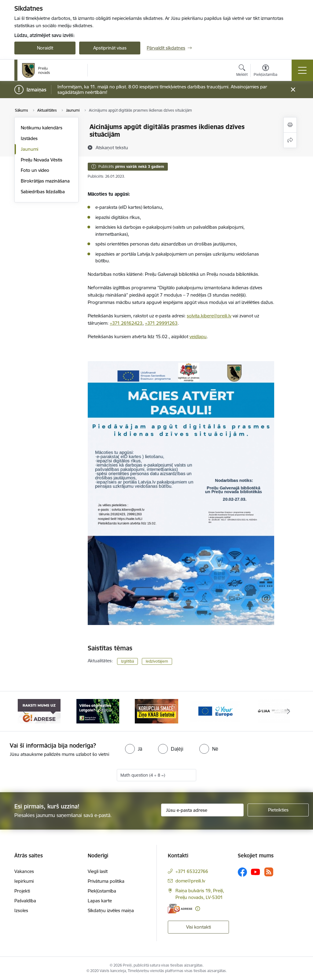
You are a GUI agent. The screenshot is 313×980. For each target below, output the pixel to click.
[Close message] (293, 90)
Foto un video (35, 170)
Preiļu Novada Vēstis (42, 160)
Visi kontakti (199, 927)
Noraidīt (45, 48)
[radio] (134, 749)
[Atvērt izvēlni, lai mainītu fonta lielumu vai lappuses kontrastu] (265, 71)
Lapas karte (100, 901)
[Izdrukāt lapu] (290, 125)
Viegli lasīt (98, 871)
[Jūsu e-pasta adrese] (202, 810)
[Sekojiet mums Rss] (269, 872)
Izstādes (29, 138)
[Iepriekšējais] (24, 711)
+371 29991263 (161, 323)
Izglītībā (127, 661)
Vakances (24, 871)
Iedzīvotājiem (157, 661)
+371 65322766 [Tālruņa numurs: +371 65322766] (192, 871)
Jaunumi (29, 149)
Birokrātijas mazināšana (45, 181)
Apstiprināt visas (110, 48)
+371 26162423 (126, 323)
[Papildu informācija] (198, 909)
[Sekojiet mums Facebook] (242, 872)
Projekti (22, 891)
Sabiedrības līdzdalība (43, 192)
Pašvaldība (25, 901)
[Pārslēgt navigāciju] (302, 70)
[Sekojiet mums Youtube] (256, 872)
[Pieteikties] (278, 810)
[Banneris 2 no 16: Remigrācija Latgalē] (98, 711)
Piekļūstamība (102, 891)
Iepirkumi (24, 881)
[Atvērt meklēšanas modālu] (242, 71)
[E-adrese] (180, 909)
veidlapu (198, 337)
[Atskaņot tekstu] (112, 147)
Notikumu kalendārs (42, 128)
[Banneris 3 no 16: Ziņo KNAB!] (156, 711)
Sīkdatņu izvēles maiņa (111, 910)
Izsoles (21, 910)
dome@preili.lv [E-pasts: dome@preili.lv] (190, 881)
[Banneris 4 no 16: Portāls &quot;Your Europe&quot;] (215, 711)
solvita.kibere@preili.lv (209, 316)
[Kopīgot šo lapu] (290, 140)
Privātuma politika (106, 881)
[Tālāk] (289, 711)
